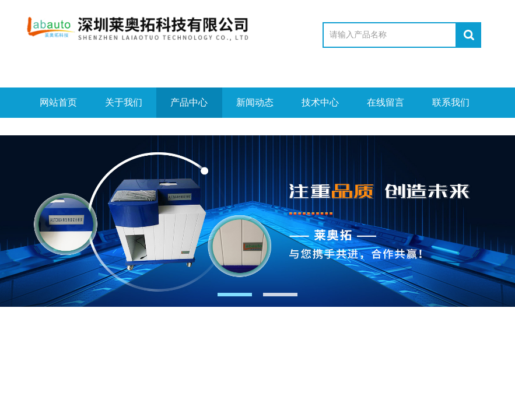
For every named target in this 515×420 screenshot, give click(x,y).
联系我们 (451, 102)
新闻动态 (255, 102)
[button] (235, 295)
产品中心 (189, 102)
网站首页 (58, 102)
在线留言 (386, 102)
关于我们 (124, 102)
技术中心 (320, 102)
